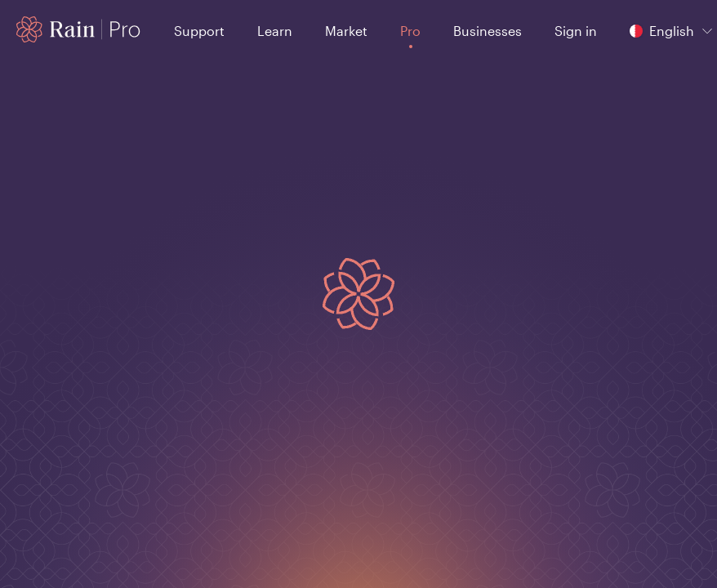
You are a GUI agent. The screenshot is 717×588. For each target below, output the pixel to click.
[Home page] (79, 29)
